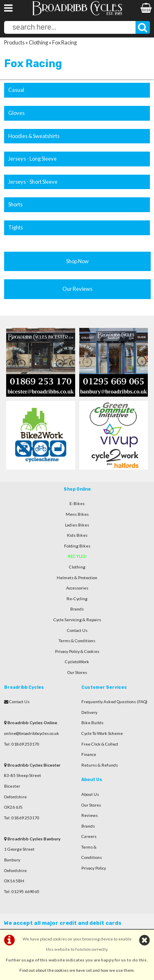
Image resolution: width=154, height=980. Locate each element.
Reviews (90, 815)
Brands (77, 609)
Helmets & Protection (77, 578)
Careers (89, 836)
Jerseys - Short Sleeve (33, 182)
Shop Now (77, 261)
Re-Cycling (77, 599)
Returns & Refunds (100, 765)
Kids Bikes (77, 535)
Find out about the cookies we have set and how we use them (77, 970)
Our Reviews (77, 289)
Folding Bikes (77, 546)
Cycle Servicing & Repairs (77, 620)
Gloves (16, 113)
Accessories (77, 588)
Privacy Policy (94, 868)
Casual (16, 90)
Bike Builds (92, 723)
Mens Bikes (77, 514)
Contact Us (77, 630)
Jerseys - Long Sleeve (32, 159)
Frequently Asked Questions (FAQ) (114, 702)
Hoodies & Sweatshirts (34, 136)
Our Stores (77, 672)
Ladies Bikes (77, 525)
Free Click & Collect (100, 744)
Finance (89, 754)
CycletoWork (77, 662)
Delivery (89, 712)
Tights (16, 227)
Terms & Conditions (77, 641)
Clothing (38, 42)
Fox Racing (64, 42)
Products (14, 42)
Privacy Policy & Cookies (77, 651)
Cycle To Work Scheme (102, 733)
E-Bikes (77, 503)
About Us (90, 794)
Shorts (15, 204)
